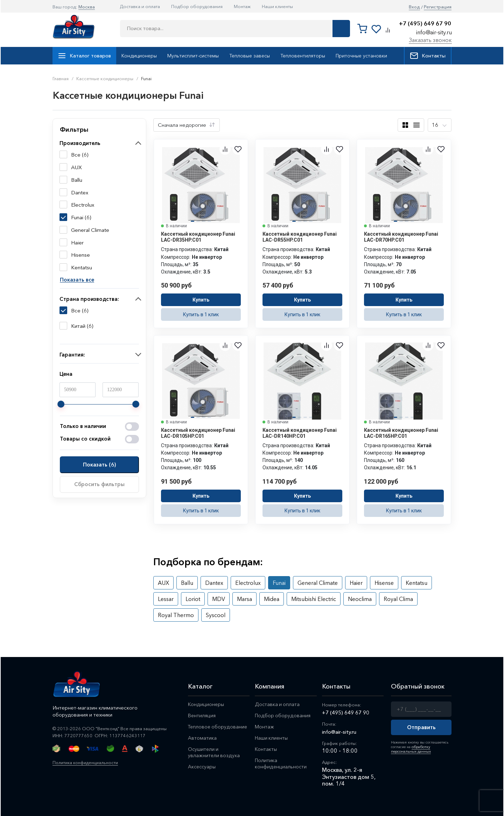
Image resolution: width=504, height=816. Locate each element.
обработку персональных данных (410, 749)
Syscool (216, 615)
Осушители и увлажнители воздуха (214, 754)
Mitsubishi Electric (314, 599)
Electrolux (248, 583)
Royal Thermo (176, 615)
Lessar (166, 599)
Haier (356, 583)
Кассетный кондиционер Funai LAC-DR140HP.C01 (300, 433)
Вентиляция (202, 716)
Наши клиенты (277, 6)
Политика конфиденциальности (87, 762)
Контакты (428, 56)
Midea (272, 599)
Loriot (193, 599)
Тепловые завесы (250, 56)
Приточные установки (361, 56)
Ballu (187, 583)
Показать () (99, 465)
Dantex (214, 583)
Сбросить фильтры (99, 484)
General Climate (318, 583)
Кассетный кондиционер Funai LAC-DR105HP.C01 (198, 433)
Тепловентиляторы (303, 56)
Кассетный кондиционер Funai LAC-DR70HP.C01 (401, 237)
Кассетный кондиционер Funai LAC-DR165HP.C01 (401, 433)
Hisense (384, 583)
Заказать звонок (430, 40)
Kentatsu (416, 583)
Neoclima (360, 599)
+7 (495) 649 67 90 (425, 24)
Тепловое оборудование (218, 728)
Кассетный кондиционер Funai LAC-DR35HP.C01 (198, 237)
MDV (219, 599)
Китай (78, 326)
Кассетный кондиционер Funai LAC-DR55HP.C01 (300, 237)
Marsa (244, 599)
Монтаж (242, 6)
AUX (163, 583)
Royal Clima (398, 599)
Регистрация (438, 7)
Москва (87, 7)
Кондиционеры (139, 56)
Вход (414, 7)
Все (76, 311)
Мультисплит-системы (193, 56)
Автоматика (202, 739)
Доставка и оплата (140, 6)
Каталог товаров (84, 56)
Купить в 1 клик (201, 314)
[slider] (61, 404)
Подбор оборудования (197, 6)
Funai (279, 583)
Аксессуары (203, 769)
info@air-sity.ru (434, 32)
